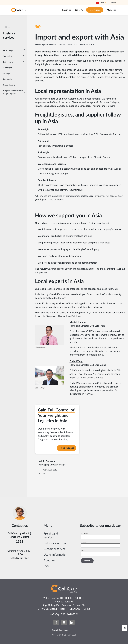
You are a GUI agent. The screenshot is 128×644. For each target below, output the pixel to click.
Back (7, 27)
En (115, 3)
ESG (46, 569)
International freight (64, 45)
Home (37, 45)
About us (49, 563)
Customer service (55, 552)
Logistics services (48, 45)
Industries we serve (56, 546)
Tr (112, 3)
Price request (92, 10)
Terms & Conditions (60, 633)
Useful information (55, 557)
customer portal (82, 196)
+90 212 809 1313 (66, 471)
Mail (60, 475)
